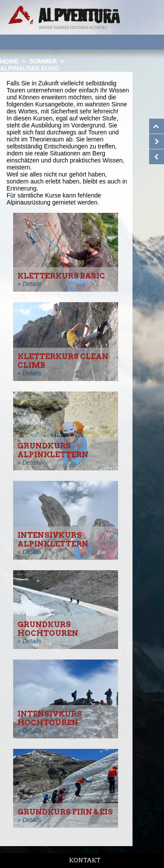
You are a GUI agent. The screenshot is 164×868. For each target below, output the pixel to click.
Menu (146, 42)
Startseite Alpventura (64, 17)
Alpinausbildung (30, 68)
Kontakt (85, 860)
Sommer (43, 61)
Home (9, 61)
